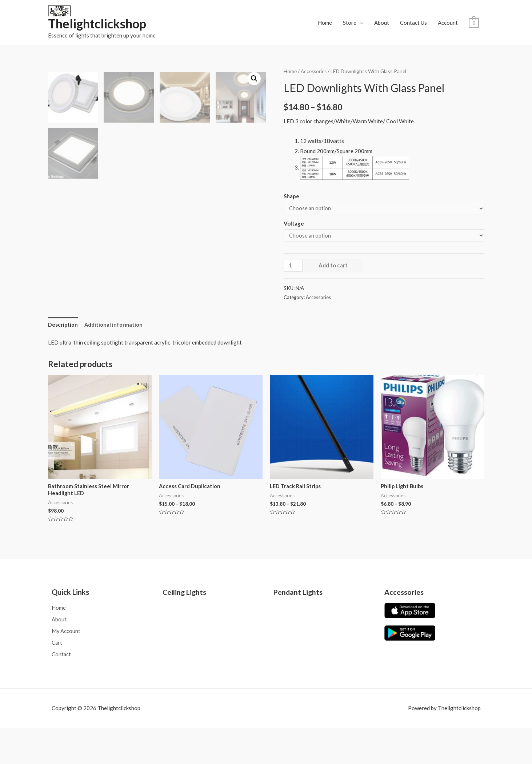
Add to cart (334, 267)
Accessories (314, 71)
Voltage (294, 224)
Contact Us (413, 23)
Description (63, 358)
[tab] (63, 358)
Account (448, 23)
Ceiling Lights (185, 626)
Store (350, 23)
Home (325, 23)
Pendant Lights (299, 626)
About (382, 23)
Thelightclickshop (98, 24)
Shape (291, 196)
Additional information (114, 358)
